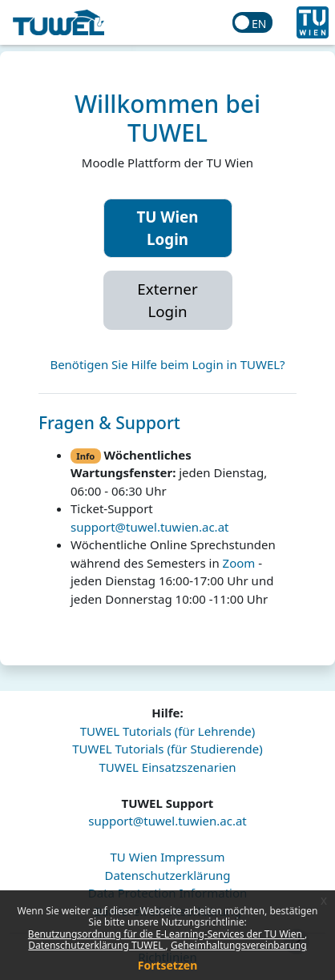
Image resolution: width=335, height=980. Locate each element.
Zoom (239, 563)
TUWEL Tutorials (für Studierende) (167, 749)
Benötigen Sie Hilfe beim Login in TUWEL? (167, 364)
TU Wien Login (168, 228)
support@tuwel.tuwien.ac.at (149, 527)
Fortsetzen (168, 965)
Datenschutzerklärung (168, 875)
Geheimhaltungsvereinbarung (239, 945)
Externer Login (167, 300)
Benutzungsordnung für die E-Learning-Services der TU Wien (166, 934)
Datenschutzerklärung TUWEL (97, 945)
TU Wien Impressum (167, 857)
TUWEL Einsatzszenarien (167, 767)
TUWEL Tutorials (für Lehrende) (168, 731)
